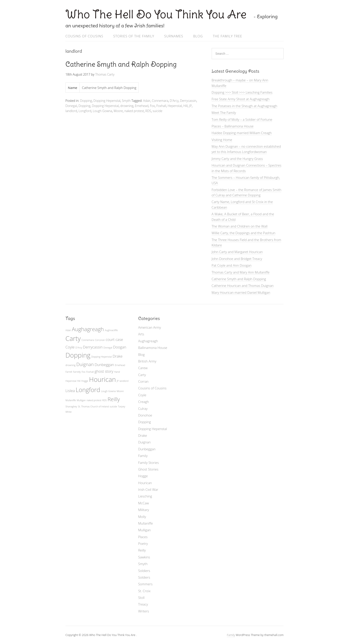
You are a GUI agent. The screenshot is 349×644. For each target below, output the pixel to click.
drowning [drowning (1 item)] (70, 365)
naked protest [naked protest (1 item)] (94, 400)
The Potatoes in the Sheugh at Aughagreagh (245, 106)
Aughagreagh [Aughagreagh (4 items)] (88, 329)
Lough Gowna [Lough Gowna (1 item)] (108, 391)
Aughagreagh (148, 341)
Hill (186, 106)
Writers (144, 611)
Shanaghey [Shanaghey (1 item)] (71, 407)
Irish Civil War (148, 489)
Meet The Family (224, 113)
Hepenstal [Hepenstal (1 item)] (71, 381)
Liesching (145, 496)
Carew (143, 368)
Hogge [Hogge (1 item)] (85, 381)
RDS (148, 111)
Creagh (144, 402)
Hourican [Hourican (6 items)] (102, 379)
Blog (198, 36)
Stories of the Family (134, 36)
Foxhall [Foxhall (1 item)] (90, 372)
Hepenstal (175, 106)
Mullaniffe (146, 523)
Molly (142, 517)
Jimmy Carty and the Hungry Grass (237, 159)
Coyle (142, 395)
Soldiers (144, 571)
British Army (147, 361)
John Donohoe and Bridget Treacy (237, 259)
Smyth (126, 101)
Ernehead (142, 106)
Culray (143, 409)
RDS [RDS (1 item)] (105, 400)
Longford (85, 111)
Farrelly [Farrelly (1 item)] (77, 372)
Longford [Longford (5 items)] (88, 390)
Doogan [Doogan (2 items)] (120, 347)
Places (143, 537)
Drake (143, 435)
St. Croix (144, 591)
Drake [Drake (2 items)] (118, 356)
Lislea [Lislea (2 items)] (70, 391)
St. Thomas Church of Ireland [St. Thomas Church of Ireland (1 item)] (93, 407)
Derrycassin (188, 101)
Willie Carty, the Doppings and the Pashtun (243, 233)
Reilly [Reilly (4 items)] (114, 399)
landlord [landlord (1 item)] (124, 381)
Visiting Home (222, 140)
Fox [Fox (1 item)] (84, 372)
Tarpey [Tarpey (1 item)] (122, 407)
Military (144, 510)
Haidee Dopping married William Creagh (242, 133)
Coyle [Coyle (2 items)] (70, 347)
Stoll (141, 598)
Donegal (71, 106)
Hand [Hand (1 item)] (117, 372)
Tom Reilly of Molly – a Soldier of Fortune (242, 119)
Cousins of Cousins (84, 36)
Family (143, 456)
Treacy (143, 604)
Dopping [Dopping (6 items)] (78, 355)
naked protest (134, 111)
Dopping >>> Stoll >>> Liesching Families (242, 92)
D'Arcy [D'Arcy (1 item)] (79, 348)
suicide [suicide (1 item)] (113, 407)
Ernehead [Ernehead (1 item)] (120, 365)
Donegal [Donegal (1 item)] (108, 348)
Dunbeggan (147, 449)
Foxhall (161, 106)
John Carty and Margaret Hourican (237, 252)
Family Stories (149, 463)
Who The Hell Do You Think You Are (157, 14)
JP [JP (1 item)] (118, 381)
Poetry (143, 543)
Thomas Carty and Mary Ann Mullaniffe (241, 272)
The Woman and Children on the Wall (240, 226)
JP (191, 106)
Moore (118, 111)
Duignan (144, 442)
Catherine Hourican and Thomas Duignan (243, 286)
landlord (71, 111)
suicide (158, 111)
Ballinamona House (153, 348)
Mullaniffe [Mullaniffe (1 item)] (71, 400)
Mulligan (145, 530)
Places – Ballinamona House (233, 126)
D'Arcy (174, 101)
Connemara (160, 101)
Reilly (142, 550)
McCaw (144, 503)
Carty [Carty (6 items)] (73, 338)
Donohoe (145, 415)
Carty (142, 375)
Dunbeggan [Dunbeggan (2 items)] (104, 365)
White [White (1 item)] (69, 412)
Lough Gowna (102, 111)
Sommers (145, 584)
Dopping (86, 101)
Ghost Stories (148, 469)
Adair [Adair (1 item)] (68, 330)
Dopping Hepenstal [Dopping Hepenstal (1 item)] (101, 357)
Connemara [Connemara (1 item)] (88, 340)
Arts (141, 334)
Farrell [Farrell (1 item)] (69, 372)
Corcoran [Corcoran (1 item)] (100, 340)
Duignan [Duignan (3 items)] (85, 364)
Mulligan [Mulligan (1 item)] (81, 400)
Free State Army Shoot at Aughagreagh (241, 99)
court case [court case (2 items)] (114, 339)
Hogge (143, 476)
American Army (150, 327)
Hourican (145, 483)
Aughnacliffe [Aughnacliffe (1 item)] (111, 330)
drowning (127, 106)
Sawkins (144, 557)
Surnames (174, 36)
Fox (152, 106)
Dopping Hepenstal (107, 101)
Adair (147, 101)
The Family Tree (227, 36)
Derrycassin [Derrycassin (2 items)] (93, 347)
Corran (143, 381)
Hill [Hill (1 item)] (79, 381)
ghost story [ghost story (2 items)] (104, 371)
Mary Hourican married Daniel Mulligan (241, 292)
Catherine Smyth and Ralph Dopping (121, 64)
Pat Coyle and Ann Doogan (232, 265)
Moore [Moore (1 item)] (120, 391)
